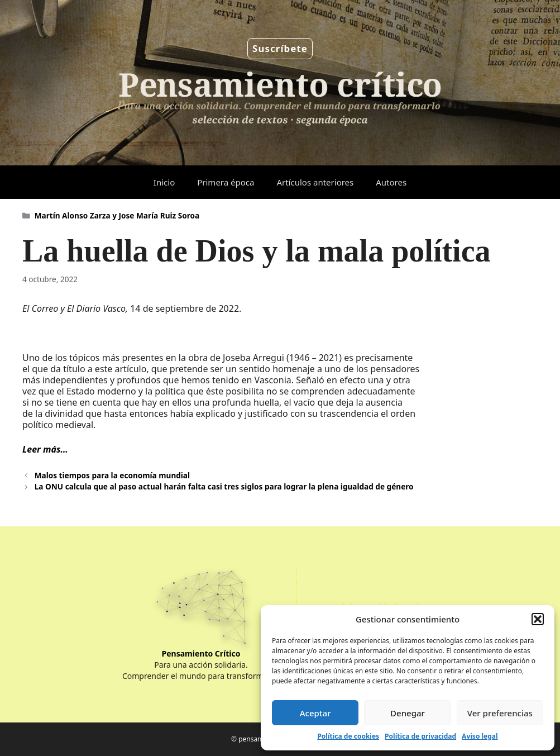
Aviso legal (480, 736)
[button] (538, 619)
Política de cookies (348, 736)
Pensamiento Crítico (201, 653)
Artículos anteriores (315, 182)
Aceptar (315, 713)
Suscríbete (280, 48)
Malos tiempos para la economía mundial (112, 475)
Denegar (408, 713)
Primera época (226, 182)
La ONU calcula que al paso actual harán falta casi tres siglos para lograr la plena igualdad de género (224, 486)
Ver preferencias (500, 713)
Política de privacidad (420, 736)
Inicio (164, 182)
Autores (391, 182)
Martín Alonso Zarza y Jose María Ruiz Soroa (117, 215)
